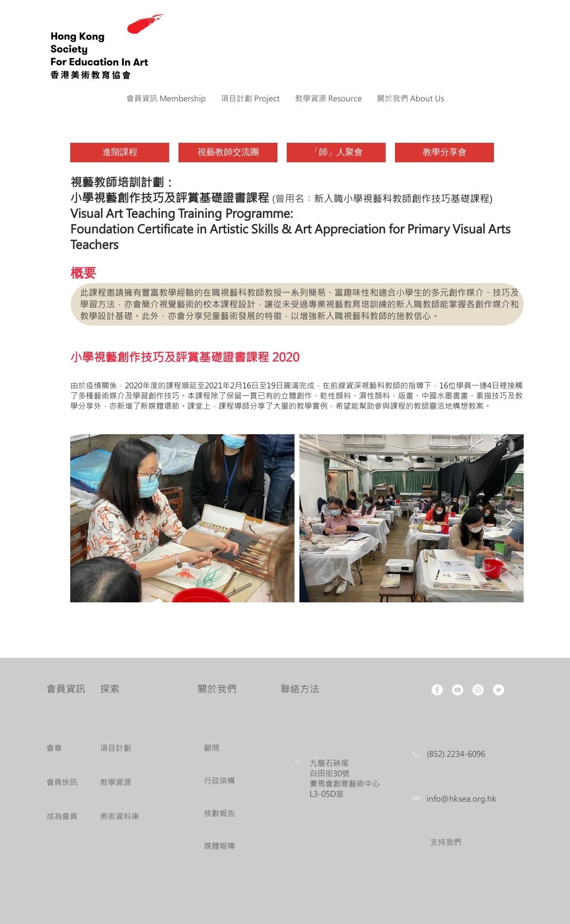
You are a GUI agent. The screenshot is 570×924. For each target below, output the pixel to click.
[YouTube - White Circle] (458, 690)
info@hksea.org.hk (462, 799)
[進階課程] (120, 153)
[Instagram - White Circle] (478, 690)
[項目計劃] (128, 748)
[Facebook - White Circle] (437, 690)
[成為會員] (64, 817)
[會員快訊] (64, 782)
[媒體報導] (222, 846)
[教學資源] (128, 782)
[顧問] (222, 748)
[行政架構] (222, 781)
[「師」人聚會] (336, 153)
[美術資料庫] (128, 817)
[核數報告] (222, 814)
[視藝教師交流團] (228, 153)
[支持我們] (446, 842)
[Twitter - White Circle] (499, 690)
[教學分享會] (444, 153)
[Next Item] (510, 518)
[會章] (64, 748)
